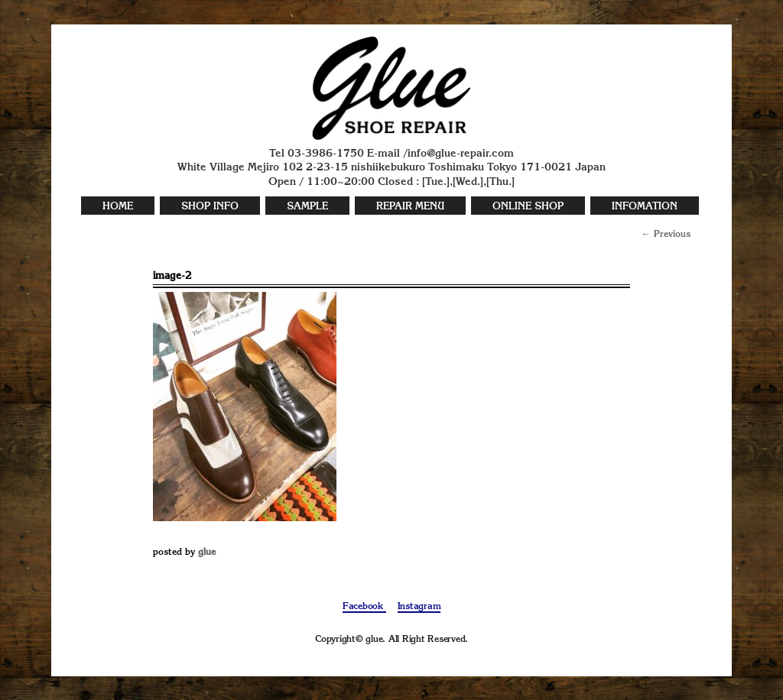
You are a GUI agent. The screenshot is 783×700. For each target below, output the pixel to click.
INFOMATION (645, 207)
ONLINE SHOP (528, 207)
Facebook (364, 607)
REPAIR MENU (410, 207)
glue (207, 553)
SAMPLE (307, 207)
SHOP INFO (210, 207)
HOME (118, 207)
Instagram (419, 607)
